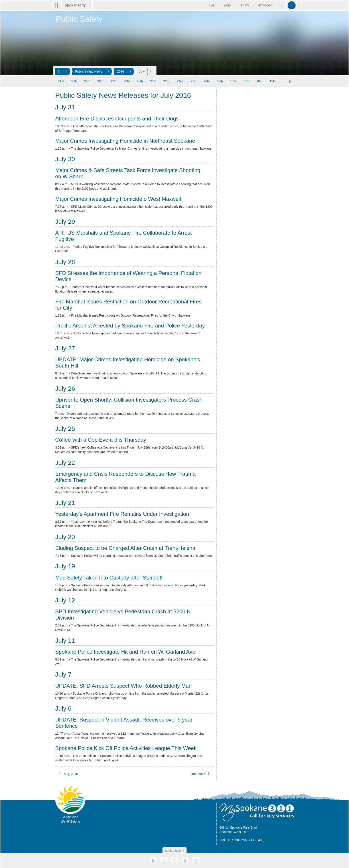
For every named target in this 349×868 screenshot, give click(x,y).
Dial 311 (225, 840)
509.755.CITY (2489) (250, 840)
